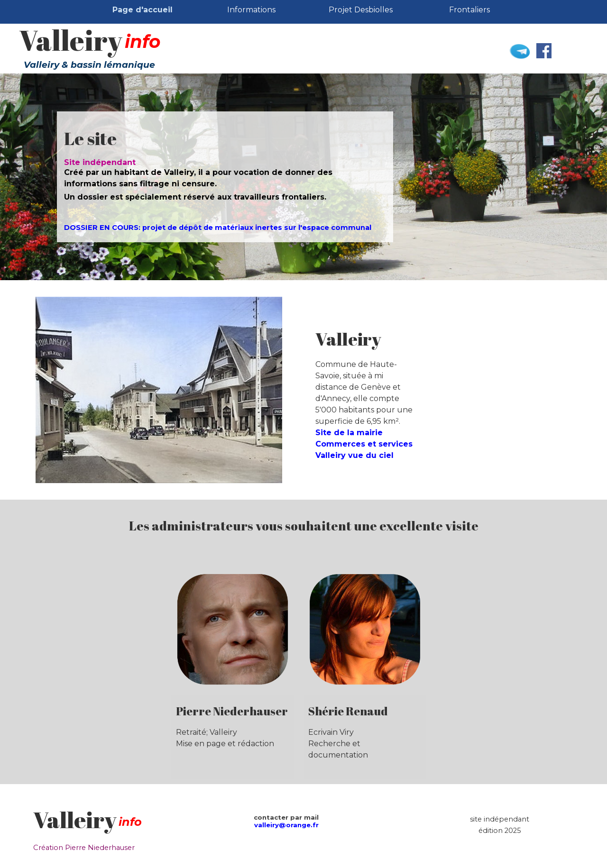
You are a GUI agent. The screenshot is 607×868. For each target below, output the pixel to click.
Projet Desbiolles (361, 10)
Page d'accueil (143, 10)
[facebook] (544, 51)
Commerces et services (364, 444)
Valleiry (71, 40)
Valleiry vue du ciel (354, 455)
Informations (251, 10)
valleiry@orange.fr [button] (286, 825)
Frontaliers (469, 10)
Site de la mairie (349, 433)
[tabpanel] (225, 180)
